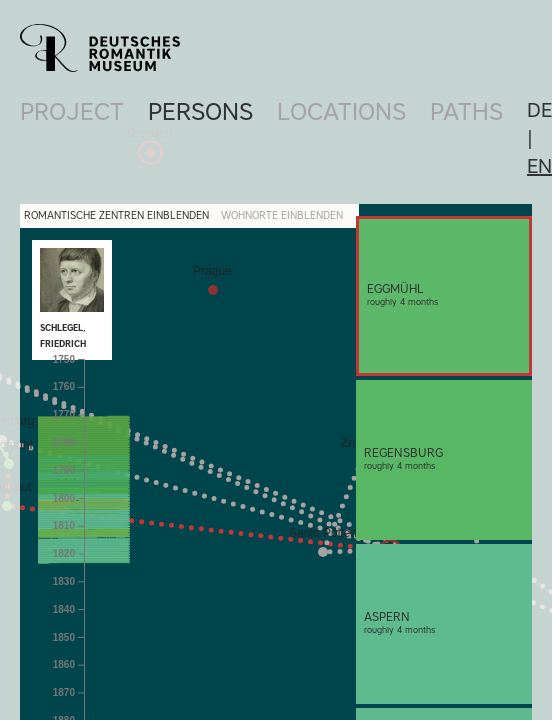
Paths (466, 111)
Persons (200, 111)
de (539, 110)
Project (72, 111)
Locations (341, 111)
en (539, 166)
